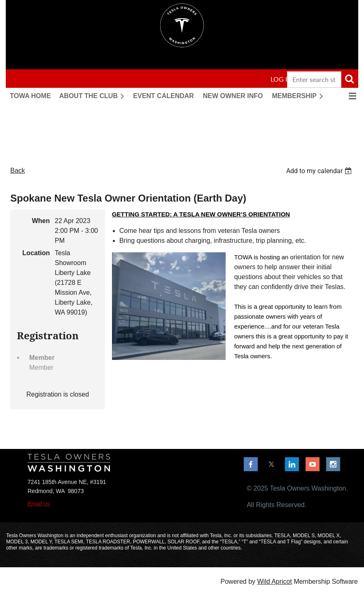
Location (36, 253)
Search (349, 79)
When (41, 221)
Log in (281, 79)
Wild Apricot (274, 581)
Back (18, 170)
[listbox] (320, 171)
